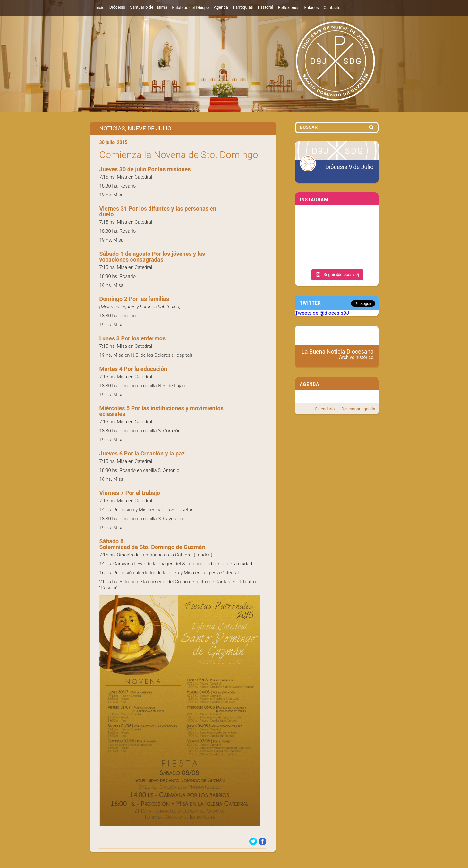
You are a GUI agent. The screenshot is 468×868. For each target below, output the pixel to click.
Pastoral (266, 7)
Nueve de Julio (149, 128)
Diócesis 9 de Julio (349, 167)
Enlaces (311, 8)
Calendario (325, 409)
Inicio (100, 8)
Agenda (221, 7)
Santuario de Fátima (149, 7)
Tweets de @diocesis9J (322, 313)
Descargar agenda (358, 409)
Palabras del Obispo (190, 8)
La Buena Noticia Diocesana (338, 354)
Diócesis (117, 7)
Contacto (332, 8)
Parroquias (243, 7)
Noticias (112, 128)
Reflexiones (289, 8)
